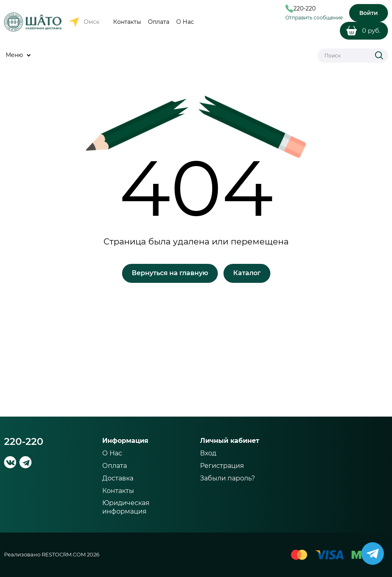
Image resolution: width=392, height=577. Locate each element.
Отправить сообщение (314, 18)
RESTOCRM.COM (64, 554)
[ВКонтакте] (10, 462)
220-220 (24, 442)
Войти (369, 13)
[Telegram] (25, 462)
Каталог (247, 273)
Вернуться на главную (170, 273)
